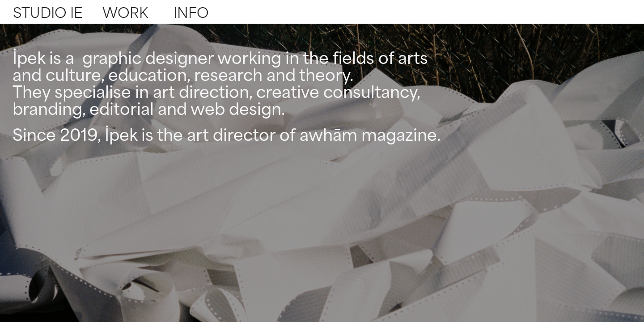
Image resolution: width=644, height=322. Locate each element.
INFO (191, 11)
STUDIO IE (48, 11)
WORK (125, 11)
